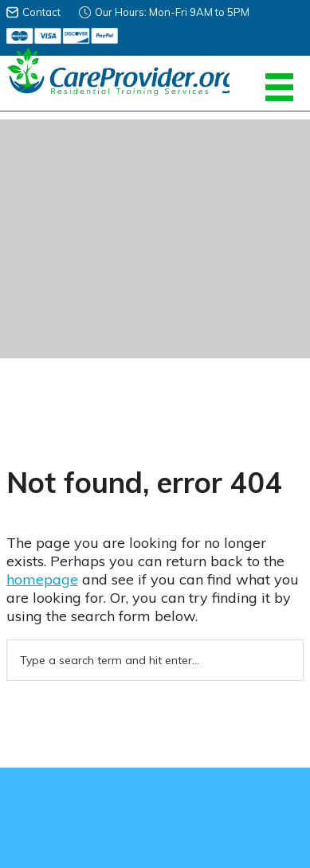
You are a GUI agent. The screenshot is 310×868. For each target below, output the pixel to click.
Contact (41, 12)
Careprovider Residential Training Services (118, 72)
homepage (42, 579)
